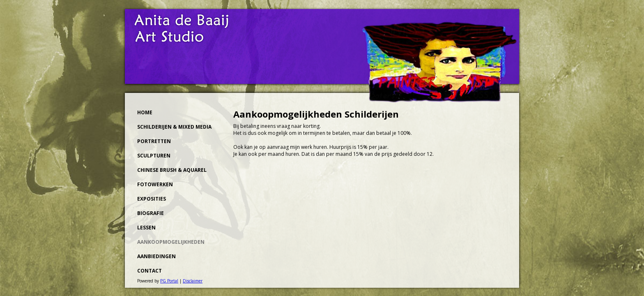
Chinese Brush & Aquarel (172, 170)
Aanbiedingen (156, 256)
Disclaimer (193, 281)
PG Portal (169, 281)
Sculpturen (154, 156)
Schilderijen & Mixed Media (174, 127)
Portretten (154, 141)
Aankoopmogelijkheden (171, 242)
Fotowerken (155, 184)
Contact (149, 271)
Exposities (152, 199)
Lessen (146, 228)
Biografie (151, 213)
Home (145, 112)
